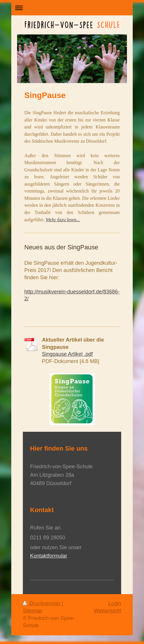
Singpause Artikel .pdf (67, 354)
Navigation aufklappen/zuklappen (72, 8)
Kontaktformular (48, 556)
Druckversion (42, 603)
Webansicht (107, 611)
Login (115, 603)
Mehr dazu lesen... (63, 220)
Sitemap (33, 611)
